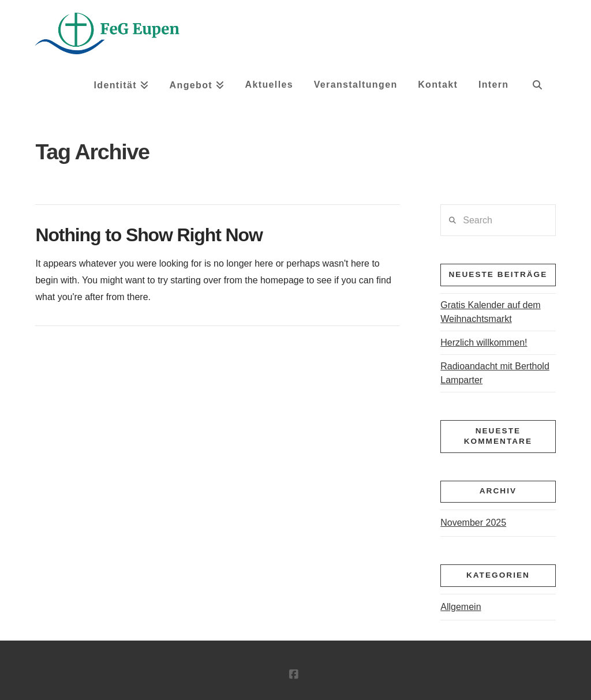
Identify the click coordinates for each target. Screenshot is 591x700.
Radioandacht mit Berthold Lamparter (495, 373)
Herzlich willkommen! (484, 342)
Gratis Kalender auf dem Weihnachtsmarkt (490, 312)
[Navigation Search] (537, 89)
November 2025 (473, 523)
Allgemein (461, 607)
